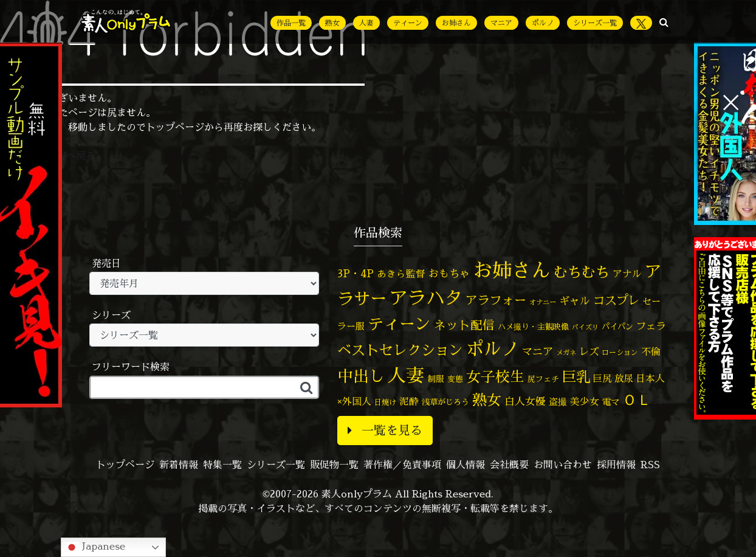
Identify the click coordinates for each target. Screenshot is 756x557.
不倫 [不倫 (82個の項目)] (651, 351)
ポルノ (543, 23)
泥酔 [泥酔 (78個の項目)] (409, 401)
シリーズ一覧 (595, 23)
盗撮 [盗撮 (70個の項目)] (558, 402)
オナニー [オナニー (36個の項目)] (543, 302)
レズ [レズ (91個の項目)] (589, 351)
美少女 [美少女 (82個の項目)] (585, 401)
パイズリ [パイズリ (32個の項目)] (585, 327)
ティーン (408, 23)
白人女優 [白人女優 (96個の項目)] (525, 401)
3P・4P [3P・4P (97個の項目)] (356, 273)
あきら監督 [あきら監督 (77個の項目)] (401, 274)
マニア (501, 23)
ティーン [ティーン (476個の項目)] (399, 323)
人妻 (366, 23)
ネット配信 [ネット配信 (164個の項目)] (464, 325)
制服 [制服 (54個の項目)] (436, 379)
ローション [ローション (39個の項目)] (620, 352)
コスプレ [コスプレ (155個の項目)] (616, 300)
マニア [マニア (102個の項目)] (538, 351)
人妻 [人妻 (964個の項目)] (406, 375)
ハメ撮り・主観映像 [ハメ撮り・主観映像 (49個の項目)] (533, 327)
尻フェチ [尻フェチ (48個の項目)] (543, 379)
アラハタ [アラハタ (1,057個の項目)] (426, 298)
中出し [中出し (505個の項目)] (361, 376)
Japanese (95, 547)
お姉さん (456, 23)
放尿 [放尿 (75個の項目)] (624, 379)
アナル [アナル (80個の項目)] (627, 274)
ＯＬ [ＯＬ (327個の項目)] (637, 400)
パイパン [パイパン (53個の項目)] (617, 327)
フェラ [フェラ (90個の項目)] (651, 326)
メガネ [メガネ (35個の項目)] (566, 353)
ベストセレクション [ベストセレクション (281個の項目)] (400, 350)
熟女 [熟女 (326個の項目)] (487, 400)
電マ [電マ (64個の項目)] (611, 402)
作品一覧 (291, 23)
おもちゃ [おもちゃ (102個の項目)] (449, 273)
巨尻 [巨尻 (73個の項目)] (602, 379)
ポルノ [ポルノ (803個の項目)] (493, 348)
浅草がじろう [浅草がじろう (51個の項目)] (445, 402)
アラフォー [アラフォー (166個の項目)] (496, 300)
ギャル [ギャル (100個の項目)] (575, 301)
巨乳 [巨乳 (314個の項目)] (576, 376)
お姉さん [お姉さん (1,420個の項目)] (512, 270)
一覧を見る (385, 430)
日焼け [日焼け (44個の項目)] (385, 402)
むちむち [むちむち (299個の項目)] (582, 272)
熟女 (332, 23)
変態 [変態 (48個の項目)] (455, 379)
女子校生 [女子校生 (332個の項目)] (495, 377)
